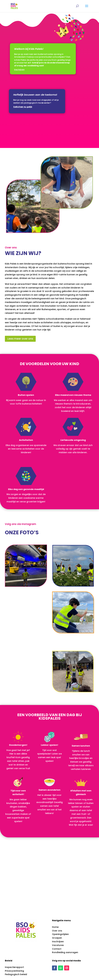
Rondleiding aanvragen (65, 952)
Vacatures (58, 945)
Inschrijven (58, 942)
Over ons (57, 931)
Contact (57, 949)
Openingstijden (60, 934)
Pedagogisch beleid (16, 974)
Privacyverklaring (14, 971)
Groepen (57, 938)
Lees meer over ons (20, 339)
